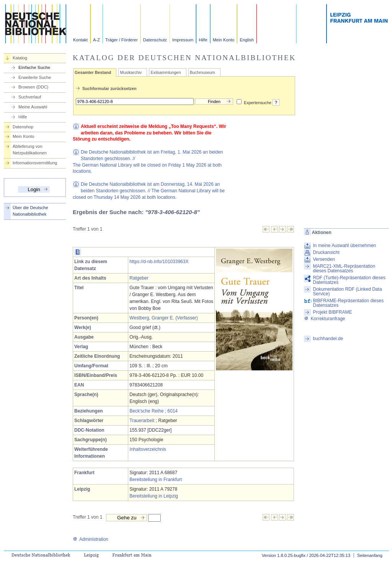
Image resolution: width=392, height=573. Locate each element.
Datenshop (23, 127)
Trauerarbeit (142, 421)
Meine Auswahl (33, 107)
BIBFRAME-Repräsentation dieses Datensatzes (348, 303)
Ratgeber (139, 278)
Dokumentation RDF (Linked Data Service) (347, 291)
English (247, 40)
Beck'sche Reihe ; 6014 (154, 411)
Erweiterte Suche (35, 77)
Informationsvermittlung (35, 163)
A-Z (96, 40)
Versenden (324, 259)
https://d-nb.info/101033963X (159, 262)
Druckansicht (326, 252)
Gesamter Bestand (93, 72)
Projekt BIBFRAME (332, 312)
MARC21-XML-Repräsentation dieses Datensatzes (344, 268)
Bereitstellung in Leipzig (154, 496)
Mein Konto (224, 40)
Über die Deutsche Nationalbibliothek (30, 211)
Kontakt (80, 40)
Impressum (183, 40)
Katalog (20, 58)
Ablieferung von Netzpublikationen (30, 150)
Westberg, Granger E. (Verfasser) (164, 318)
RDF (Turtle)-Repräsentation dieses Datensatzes (349, 280)
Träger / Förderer (122, 40)
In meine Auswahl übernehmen (344, 246)
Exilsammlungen (166, 72)
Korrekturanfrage (324, 319)
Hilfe (203, 40)
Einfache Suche (34, 67)
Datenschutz (155, 40)
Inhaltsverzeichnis (148, 449)
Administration (91, 539)
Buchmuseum (203, 72)
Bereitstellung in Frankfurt (156, 480)
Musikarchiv (131, 72)
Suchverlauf (30, 97)
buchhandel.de (328, 339)
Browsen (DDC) (33, 87)
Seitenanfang (370, 555)
